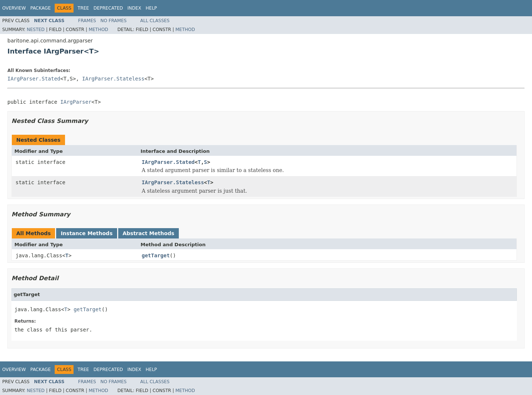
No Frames (114, 21)
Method (98, 30)
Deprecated (108, 8)
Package (40, 8)
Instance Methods (86, 233)
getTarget (156, 255)
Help (151, 8)
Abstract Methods (149, 233)
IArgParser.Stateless (113, 79)
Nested (35, 30)
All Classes (155, 21)
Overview (14, 8)
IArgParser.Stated (34, 79)
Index (134, 8)
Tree (83, 8)
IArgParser (76, 102)
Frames (87, 21)
